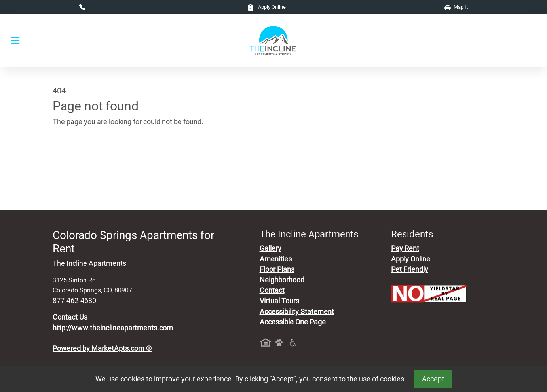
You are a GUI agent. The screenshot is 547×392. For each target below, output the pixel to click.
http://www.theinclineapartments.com (113, 328)
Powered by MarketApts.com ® (102, 348)
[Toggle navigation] (15, 41)
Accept (433, 379)
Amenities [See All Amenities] (276, 259)
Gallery (271, 248)
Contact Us (70, 317)
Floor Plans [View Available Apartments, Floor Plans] (277, 269)
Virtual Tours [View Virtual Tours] (279, 301)
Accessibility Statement (297, 312)
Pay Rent (405, 248)
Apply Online (267, 7)
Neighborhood (282, 280)
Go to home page (80, 159)
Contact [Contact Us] (272, 290)
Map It (456, 7)
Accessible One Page (293, 322)
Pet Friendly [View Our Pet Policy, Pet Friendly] (410, 269)
